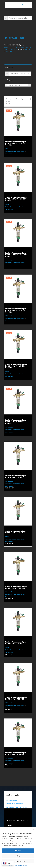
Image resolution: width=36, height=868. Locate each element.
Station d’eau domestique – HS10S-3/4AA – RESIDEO (16, 698)
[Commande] (22, 99)
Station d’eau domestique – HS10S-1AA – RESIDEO (16, 643)
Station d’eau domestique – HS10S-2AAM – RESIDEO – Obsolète (16, 143)
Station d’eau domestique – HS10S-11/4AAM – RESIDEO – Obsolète (17, 255)
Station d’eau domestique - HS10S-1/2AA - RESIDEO (16, 753)
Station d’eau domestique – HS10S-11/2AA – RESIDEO (16, 532)
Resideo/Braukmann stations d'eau (15, 151)
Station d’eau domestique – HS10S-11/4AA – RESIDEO (16, 587)
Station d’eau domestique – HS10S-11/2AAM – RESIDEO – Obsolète (17, 199)
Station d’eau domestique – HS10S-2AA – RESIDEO (16, 477)
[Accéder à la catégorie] (29, 85)
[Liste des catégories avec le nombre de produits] (17, 85)
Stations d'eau (13, 50)
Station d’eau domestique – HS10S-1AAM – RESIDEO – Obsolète (16, 310)
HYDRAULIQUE (8, 47)
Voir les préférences (18, 861)
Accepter (18, 851)
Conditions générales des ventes (16, 807)
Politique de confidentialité (15, 804)
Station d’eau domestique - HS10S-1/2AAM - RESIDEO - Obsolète (16, 422)
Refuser (18, 856)
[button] (33, 829)
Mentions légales (22, 865)
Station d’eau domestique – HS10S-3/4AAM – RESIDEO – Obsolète (16, 366)
